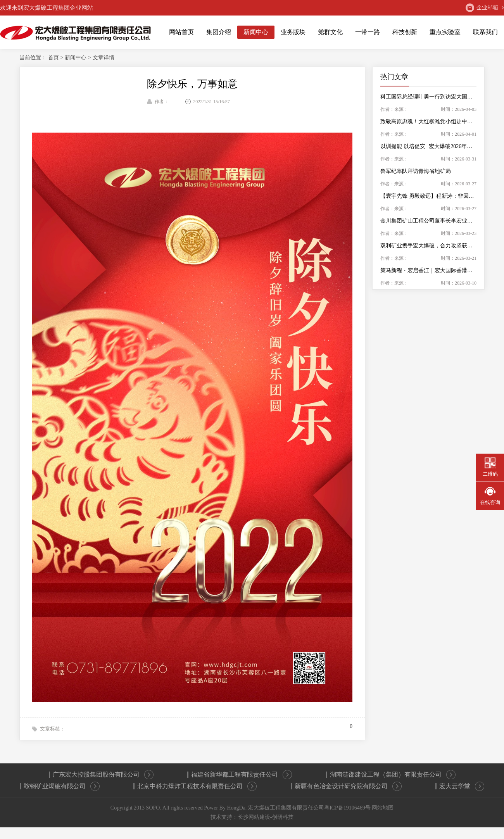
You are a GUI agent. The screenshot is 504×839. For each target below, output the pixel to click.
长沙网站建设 (254, 817)
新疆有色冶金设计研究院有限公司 (348, 786)
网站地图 (383, 808)
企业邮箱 (482, 8)
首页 (54, 58)
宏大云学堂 (462, 786)
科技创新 (405, 32)
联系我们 (485, 32)
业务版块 (293, 32)
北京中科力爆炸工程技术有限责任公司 (197, 786)
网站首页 (181, 32)
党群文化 (330, 32)
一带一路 (368, 32)
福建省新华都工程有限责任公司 (242, 775)
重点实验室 (445, 32)
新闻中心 (256, 32)
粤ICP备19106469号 (347, 808)
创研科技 (283, 817)
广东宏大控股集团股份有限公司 (103, 775)
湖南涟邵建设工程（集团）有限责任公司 (393, 775)
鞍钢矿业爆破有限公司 (62, 786)
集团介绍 (219, 32)
